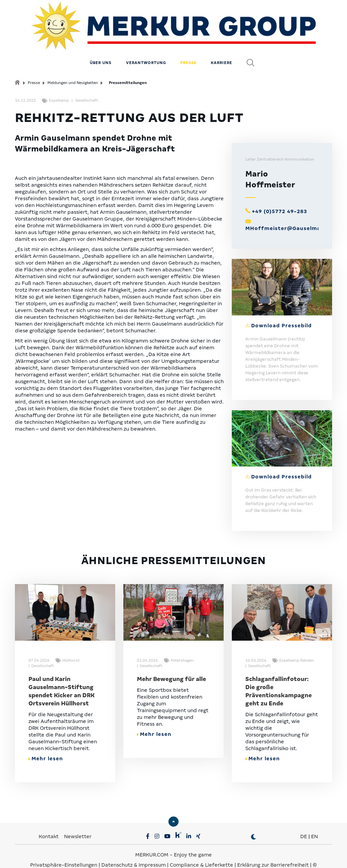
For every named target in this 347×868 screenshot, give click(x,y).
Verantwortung (146, 46)
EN (314, 819)
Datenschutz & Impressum (134, 848)
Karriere (221, 46)
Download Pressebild (281, 308)
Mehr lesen (46, 741)
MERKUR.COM (152, 838)
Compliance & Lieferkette (202, 848)
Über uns (101, 46)
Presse (188, 46)
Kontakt (49, 819)
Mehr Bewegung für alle (171, 662)
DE (304, 819)
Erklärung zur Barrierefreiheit (273, 848)
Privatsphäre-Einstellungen (64, 848)
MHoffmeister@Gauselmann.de (291, 211)
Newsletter (78, 819)
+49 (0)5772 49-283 (279, 194)
